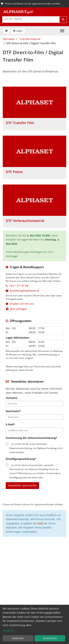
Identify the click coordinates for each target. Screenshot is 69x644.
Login (18, 31)
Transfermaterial (30, 39)
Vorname (11, 398)
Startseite (9, 39)
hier (31, 370)
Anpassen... (10, 630)
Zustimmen (50, 638)
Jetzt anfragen (17, 309)
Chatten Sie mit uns (22, 304)
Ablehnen (18, 638)
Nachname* (13, 411)
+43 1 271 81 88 (19, 286)
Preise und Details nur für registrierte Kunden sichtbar (31, 4)
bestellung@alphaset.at (24, 291)
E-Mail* (10, 424)
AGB (40, 523)
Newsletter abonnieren (22, 485)
